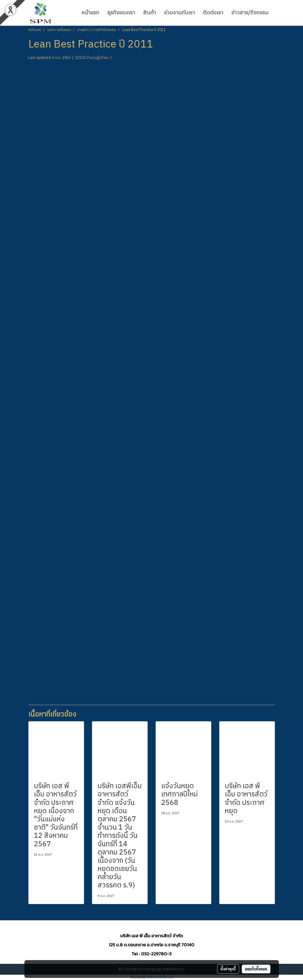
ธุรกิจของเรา (121, 13)
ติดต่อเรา (213, 13)
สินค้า (150, 13)
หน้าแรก (90, 13)
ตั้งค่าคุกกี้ (228, 969)
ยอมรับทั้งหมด (256, 969)
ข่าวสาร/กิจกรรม (250, 13)
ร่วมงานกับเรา (179, 13)
